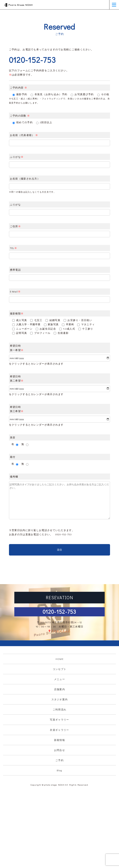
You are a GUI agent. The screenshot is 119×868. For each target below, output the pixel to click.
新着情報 (59, 740)
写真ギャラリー (59, 719)
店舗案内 (59, 689)
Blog (59, 770)
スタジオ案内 (60, 699)
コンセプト (60, 669)
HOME (59, 659)
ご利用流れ (60, 709)
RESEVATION (59, 597)
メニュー (59, 679)
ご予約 (59, 760)
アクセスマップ (61, 631)
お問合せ (59, 750)
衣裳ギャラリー (59, 730)
